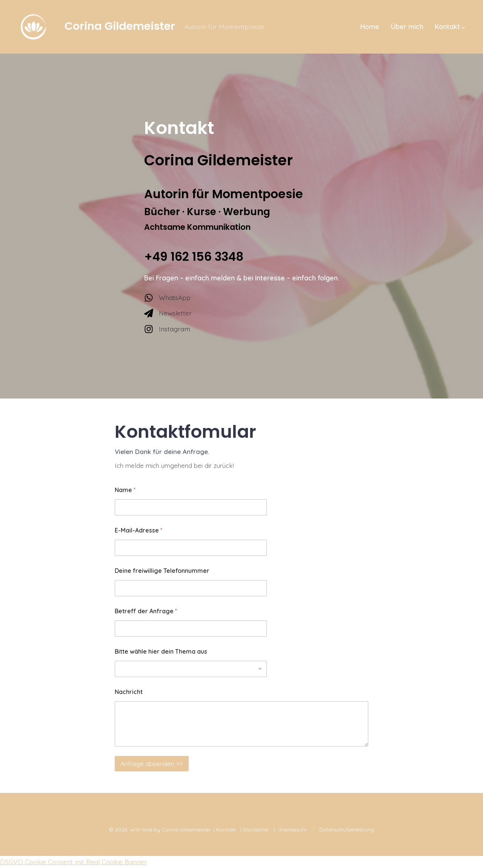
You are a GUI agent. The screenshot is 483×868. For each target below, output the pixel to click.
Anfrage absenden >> (152, 764)
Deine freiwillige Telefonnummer (162, 571)
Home (370, 26)
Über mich (407, 26)
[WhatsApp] (167, 298)
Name (125, 490)
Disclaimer (256, 830)
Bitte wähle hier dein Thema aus (161, 652)
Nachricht (129, 692)
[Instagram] (167, 329)
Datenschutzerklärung (347, 830)
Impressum (293, 830)
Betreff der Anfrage (146, 611)
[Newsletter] (168, 313)
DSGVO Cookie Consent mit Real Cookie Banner (73, 862)
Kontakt (450, 26)
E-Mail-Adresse (138, 530)
